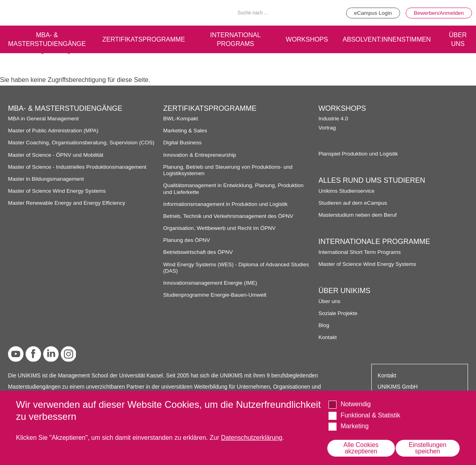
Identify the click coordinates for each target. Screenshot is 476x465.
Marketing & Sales (185, 131)
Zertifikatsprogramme (142, 39)
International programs (234, 39)
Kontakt (328, 337)
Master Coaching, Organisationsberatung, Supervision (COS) (82, 143)
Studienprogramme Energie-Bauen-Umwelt (215, 295)
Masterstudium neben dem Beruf (358, 215)
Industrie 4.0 (334, 119)
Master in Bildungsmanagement (47, 179)
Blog (324, 325)
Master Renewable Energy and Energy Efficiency (68, 203)
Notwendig (356, 404)
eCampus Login (371, 13)
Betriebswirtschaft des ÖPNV (198, 252)
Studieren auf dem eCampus (353, 203)
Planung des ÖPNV (187, 240)
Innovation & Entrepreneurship (200, 155)
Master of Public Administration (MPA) (54, 131)
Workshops (305, 39)
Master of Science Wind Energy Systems (58, 191)
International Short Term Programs (360, 252)
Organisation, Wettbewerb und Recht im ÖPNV (220, 228)
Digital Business (183, 143)
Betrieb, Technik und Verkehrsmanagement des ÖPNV (229, 216)
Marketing (355, 426)
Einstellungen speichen (428, 448)
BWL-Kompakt (181, 119)
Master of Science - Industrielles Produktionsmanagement (78, 167)
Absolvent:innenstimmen (386, 39)
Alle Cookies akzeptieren (361, 448)
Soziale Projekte (338, 313)
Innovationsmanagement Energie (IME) (211, 283)
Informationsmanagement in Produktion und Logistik (226, 204)
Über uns (330, 301)
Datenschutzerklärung (252, 438)
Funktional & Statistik (370, 415)
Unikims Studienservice (347, 191)
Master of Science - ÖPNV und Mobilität (56, 155)
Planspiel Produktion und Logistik (359, 154)
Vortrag (327, 128)
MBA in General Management (44, 119)
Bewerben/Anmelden (438, 13)
